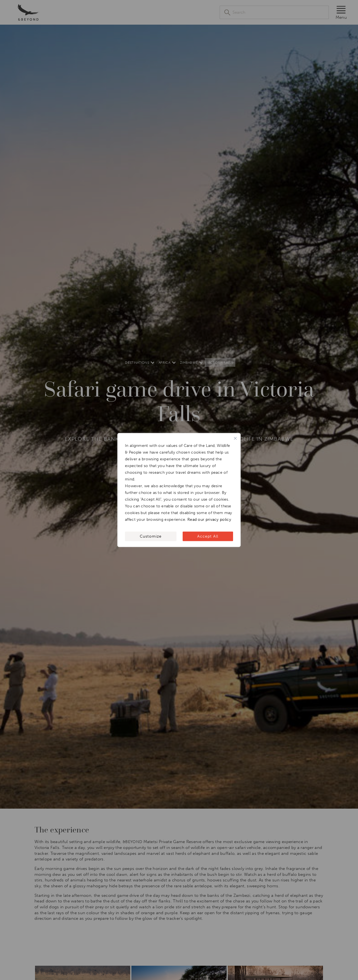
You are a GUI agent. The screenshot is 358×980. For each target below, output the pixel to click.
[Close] (235, 438)
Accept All (208, 536)
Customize (151, 536)
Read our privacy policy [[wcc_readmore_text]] (209, 520)
